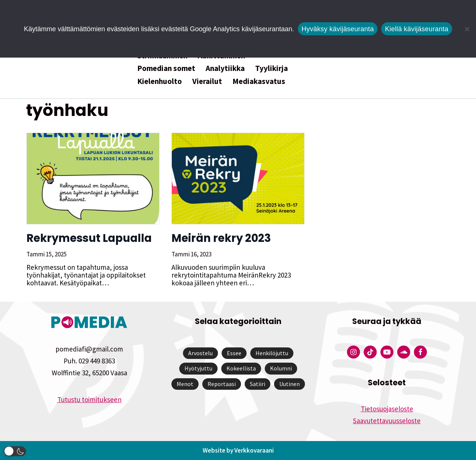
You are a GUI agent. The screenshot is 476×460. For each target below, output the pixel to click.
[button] (15, 451)
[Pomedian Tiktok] (370, 352)
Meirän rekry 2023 (221, 238)
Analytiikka (225, 68)
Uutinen (290, 384)
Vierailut (207, 81)
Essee (234, 353)
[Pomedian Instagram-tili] (353, 352)
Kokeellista (241, 368)
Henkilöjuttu (272, 353)
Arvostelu (200, 353)
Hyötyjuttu (198, 368)
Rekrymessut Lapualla (89, 238)
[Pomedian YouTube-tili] (387, 352)
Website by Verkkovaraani (238, 450)
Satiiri (258, 384)
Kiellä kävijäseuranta (416, 29)
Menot (185, 384)
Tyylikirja (271, 68)
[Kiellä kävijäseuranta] (467, 29)
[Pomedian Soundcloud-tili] (404, 352)
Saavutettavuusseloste (387, 421)
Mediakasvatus (259, 81)
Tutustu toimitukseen (89, 399)
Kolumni (281, 368)
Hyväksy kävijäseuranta (338, 29)
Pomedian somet (166, 68)
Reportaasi (222, 384)
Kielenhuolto (160, 81)
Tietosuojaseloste (387, 409)
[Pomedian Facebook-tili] (420, 352)
